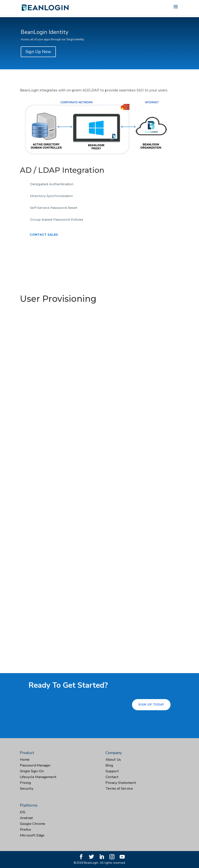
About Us (113, 759)
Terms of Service (119, 788)
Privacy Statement (121, 783)
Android (26, 818)
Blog (109, 765)
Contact (112, 777)
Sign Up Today (151, 705)
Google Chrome (33, 824)
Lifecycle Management (38, 777)
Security (27, 788)
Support (112, 771)
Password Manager (35, 765)
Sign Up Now (38, 52)
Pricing (25, 783)
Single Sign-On (32, 771)
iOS (23, 812)
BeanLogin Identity (45, 32)
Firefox (25, 829)
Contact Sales (44, 235)
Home (25, 759)
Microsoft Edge (32, 835)
